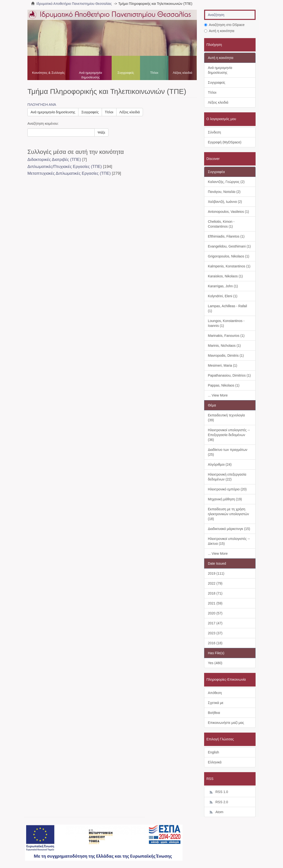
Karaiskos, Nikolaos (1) (225, 276)
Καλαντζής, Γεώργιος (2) (226, 182)
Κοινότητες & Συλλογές (48, 73)
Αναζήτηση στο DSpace (224, 25)
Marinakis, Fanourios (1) (226, 336)
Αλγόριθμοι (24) (220, 464)
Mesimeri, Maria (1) (223, 365)
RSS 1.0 (218, 792)
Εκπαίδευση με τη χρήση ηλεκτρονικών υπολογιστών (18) (229, 514)
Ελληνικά (215, 762)
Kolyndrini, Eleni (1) (223, 296)
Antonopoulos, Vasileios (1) (229, 212)
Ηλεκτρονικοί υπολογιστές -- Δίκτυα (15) (229, 541)
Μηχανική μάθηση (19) (225, 499)
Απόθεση (215, 693)
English (214, 752)
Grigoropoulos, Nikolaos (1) (229, 256)
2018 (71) (215, 593)
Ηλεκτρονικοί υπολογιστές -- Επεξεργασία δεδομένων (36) (229, 435)
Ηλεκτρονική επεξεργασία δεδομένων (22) (227, 477)
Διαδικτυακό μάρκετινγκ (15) (229, 529)
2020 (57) (215, 613)
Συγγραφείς (126, 73)
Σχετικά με (216, 703)
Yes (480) (215, 663)
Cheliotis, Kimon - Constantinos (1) (221, 224)
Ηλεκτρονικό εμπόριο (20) (227, 489)
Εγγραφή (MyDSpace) (225, 142)
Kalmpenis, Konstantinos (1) (229, 266)
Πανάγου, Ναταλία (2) (224, 192)
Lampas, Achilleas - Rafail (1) (228, 308)
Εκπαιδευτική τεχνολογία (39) (226, 418)
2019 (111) (216, 573)
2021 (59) (215, 603)
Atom (216, 812)
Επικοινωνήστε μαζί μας (226, 723)
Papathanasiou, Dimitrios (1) (229, 375)
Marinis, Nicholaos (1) (224, 346)
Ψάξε (101, 132)
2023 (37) (215, 633)
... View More (218, 395)
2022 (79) (215, 583)
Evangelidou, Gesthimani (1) (229, 246)
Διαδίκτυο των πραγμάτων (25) (228, 452)
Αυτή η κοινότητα (219, 31)
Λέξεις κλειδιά (183, 73)
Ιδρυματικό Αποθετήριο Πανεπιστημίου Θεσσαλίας (74, 4)
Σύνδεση (215, 132)
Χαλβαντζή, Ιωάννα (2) (225, 202)
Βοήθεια (214, 713)
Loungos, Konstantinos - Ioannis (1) (226, 323)
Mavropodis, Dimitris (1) (226, 355)
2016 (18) (215, 643)
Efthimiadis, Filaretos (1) (226, 236)
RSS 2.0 (218, 802)
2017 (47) (215, 623)
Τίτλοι (154, 73)
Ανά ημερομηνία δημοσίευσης (90, 75)
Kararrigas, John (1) (223, 286)
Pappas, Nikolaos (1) (224, 385)
